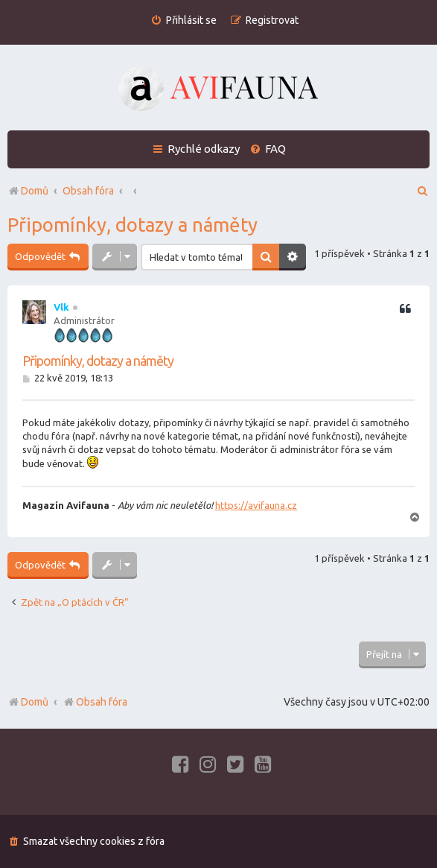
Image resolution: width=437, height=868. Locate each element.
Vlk (61, 307)
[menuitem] (184, 20)
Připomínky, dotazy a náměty (133, 225)
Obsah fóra (95, 702)
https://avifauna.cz (256, 505)
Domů (35, 702)
